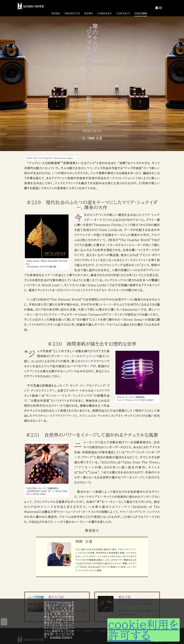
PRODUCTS (72, 13)
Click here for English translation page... (51, 158)
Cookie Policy (61, 637)
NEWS (89, 13)
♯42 (92, 356)
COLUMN (141, 13)
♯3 (127, 225)
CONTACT (123, 13)
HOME (56, 13)
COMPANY (105, 13)
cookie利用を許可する (144, 630)
